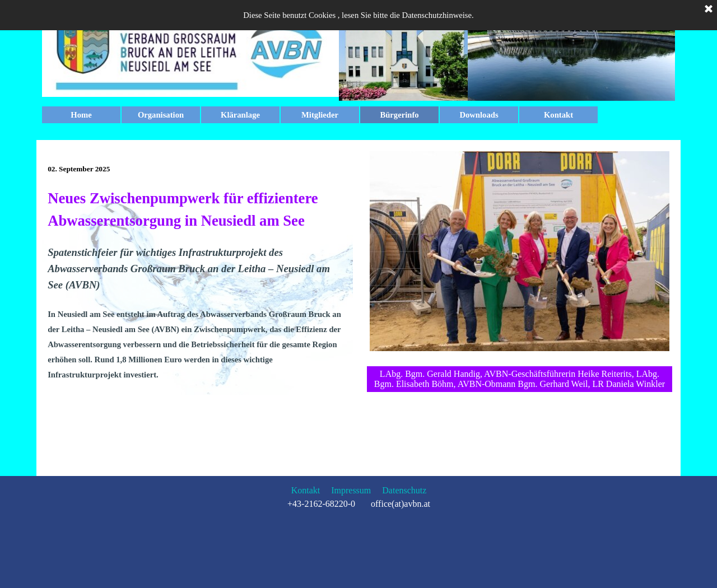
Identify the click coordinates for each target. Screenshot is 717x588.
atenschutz (408, 490)
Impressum (351, 490)
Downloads (479, 115)
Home (81, 115)
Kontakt (558, 115)
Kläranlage (240, 115)
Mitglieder (320, 115)
